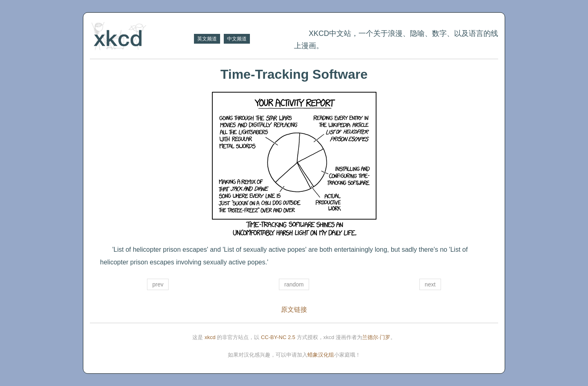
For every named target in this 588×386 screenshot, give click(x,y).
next (430, 284)
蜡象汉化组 (321, 355)
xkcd (210, 337)
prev (158, 284)
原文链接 (294, 309)
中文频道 (237, 39)
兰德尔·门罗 (376, 337)
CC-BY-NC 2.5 (278, 337)
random (294, 284)
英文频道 (207, 39)
